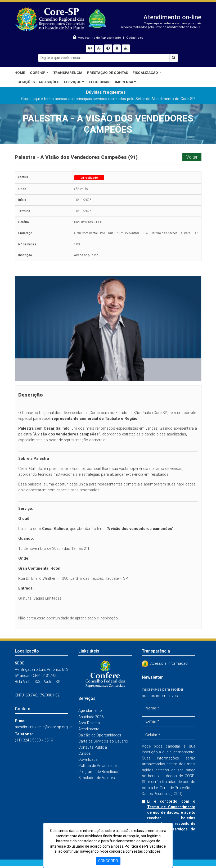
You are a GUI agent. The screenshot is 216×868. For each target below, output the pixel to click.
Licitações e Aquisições (37, 82)
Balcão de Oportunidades (100, 735)
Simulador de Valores (97, 778)
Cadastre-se (135, 38)
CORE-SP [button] (38, 73)
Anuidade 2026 (91, 717)
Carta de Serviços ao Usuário (103, 741)
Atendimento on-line (172, 17)
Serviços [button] (73, 82)
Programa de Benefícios (99, 772)
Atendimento (89, 729)
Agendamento (90, 711)
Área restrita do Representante (97, 38)
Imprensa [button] (124, 82)
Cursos (85, 754)
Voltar (192, 157)
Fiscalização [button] (145, 73)
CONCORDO (108, 861)
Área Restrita (89, 723)
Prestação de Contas (107, 73)
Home (20, 73)
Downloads (88, 760)
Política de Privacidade (97, 766)
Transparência (68, 73)
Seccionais (100, 82)
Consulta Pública (93, 747)
